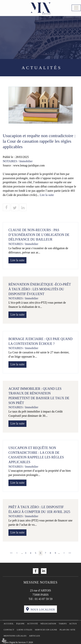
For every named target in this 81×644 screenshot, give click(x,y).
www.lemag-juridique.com (29, 165)
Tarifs (63, 624)
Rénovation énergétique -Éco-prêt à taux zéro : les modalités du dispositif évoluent (40, 289)
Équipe (20, 624)
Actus (73, 624)
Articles (35, 636)
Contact (9, 630)
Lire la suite (47, 195)
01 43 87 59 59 (44, 599)
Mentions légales (15, 636)
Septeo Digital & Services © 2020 (18, 642)
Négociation (48, 624)
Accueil (9, 624)
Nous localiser (43, 610)
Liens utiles (25, 630)
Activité (33, 624)
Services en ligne (46, 630)
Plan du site (67, 630)
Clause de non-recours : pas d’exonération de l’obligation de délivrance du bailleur (39, 235)
